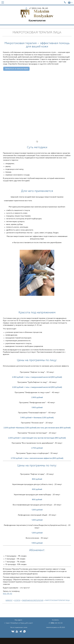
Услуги (17, 601)
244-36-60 (39, 8)
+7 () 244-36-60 (56, 623)
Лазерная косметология (33, 601)
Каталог (9, 601)
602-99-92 (8, 594)
